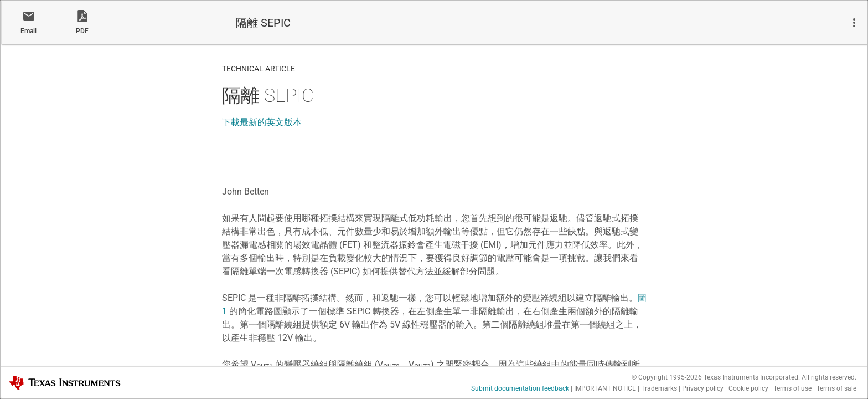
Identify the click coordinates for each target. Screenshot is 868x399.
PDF (82, 31)
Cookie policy (748, 388)
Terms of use (792, 388)
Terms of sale (836, 388)
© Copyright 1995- (667, 377)
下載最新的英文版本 (262, 122)
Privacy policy (703, 388)
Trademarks (659, 388)
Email (29, 31)
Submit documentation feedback (520, 388)
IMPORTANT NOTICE (605, 388)
